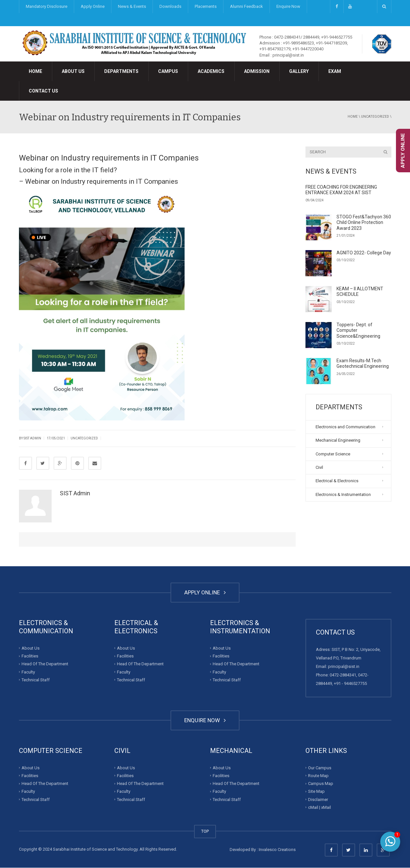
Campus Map (321, 784)
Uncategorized (375, 117)
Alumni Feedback (246, 6)
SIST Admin (32, 438)
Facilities (30, 656)
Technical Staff (36, 680)
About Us (73, 71)
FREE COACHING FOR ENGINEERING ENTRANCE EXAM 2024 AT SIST (341, 190)
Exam (335, 71)
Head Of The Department (45, 664)
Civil (319, 467)
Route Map (318, 776)
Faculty (28, 672)
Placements (206, 6)
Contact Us (43, 91)
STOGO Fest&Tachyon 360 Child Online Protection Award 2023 (364, 222)
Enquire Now (288, 6)
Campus (168, 71)
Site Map (316, 792)
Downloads (170, 6)
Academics (211, 71)
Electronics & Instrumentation (343, 494)
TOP (205, 832)
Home (35, 71)
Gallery (299, 71)
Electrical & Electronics (337, 481)
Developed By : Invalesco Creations (263, 850)
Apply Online (93, 6)
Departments (121, 71)
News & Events (132, 6)
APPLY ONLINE (205, 593)
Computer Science (333, 454)
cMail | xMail (320, 807)
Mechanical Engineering (338, 440)
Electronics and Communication (345, 427)
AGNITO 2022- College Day (364, 253)
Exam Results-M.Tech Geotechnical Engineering (363, 364)
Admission (257, 71)
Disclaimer (318, 800)
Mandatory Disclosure (47, 6)
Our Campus (320, 768)
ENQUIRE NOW (205, 721)
